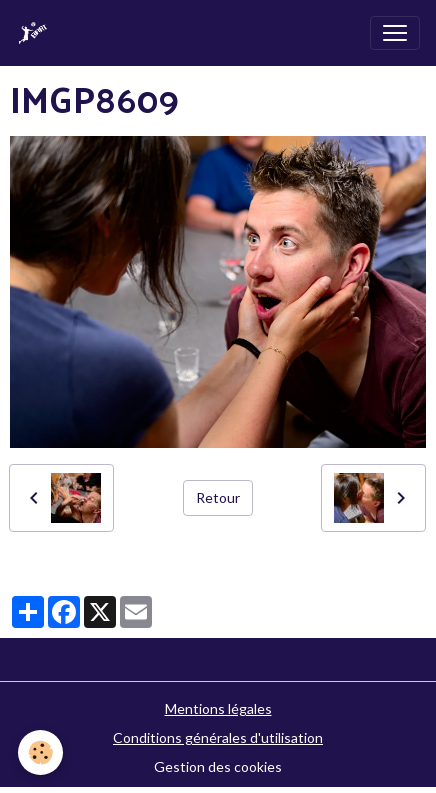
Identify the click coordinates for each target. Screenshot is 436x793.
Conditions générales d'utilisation (218, 737)
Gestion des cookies (218, 766)
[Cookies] (40, 752)
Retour (218, 497)
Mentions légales (218, 708)
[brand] (37, 33)
